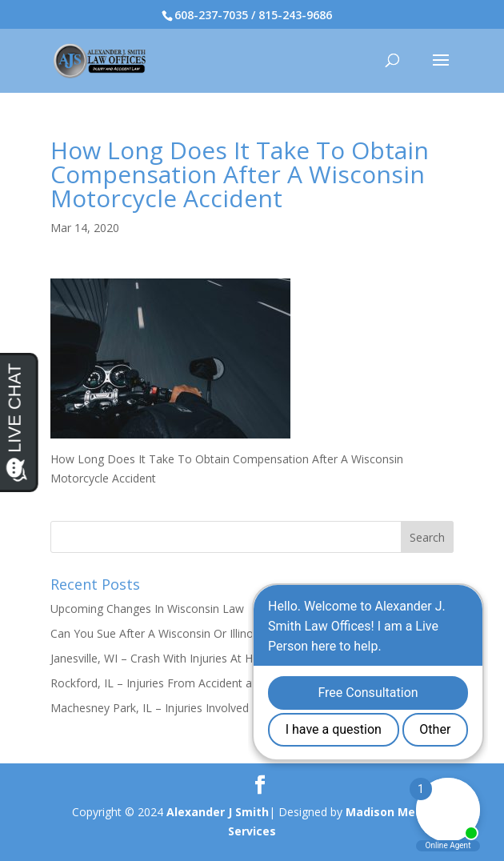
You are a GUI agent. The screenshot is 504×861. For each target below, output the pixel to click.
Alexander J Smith (218, 812)
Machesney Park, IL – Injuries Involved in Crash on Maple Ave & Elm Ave (238, 708)
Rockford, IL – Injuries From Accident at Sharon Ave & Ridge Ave (218, 683)
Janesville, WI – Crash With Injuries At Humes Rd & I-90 (192, 658)
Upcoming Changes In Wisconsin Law (147, 609)
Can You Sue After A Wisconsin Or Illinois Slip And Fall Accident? (214, 633)
